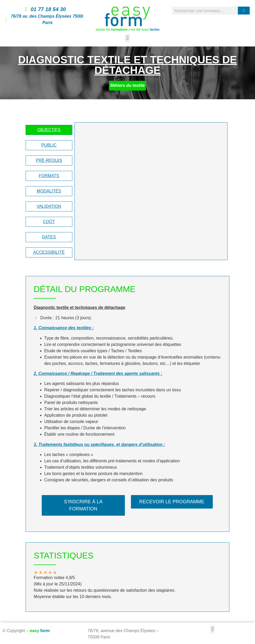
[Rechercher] (244, 11)
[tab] (49, 130)
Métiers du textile (128, 85)
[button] (127, 38)
